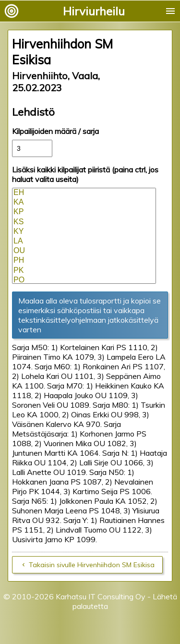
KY (84, 232)
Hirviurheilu (94, 11)
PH (84, 261)
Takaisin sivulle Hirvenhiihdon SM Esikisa (92, 565)
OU (84, 251)
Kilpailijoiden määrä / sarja (55, 131)
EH (84, 193)
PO (84, 280)
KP (84, 212)
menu (170, 11)
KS (84, 222)
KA (84, 203)
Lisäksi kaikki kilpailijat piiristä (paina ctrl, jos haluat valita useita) (85, 174)
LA (84, 242)
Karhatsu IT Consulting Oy (101, 596)
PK (84, 271)
